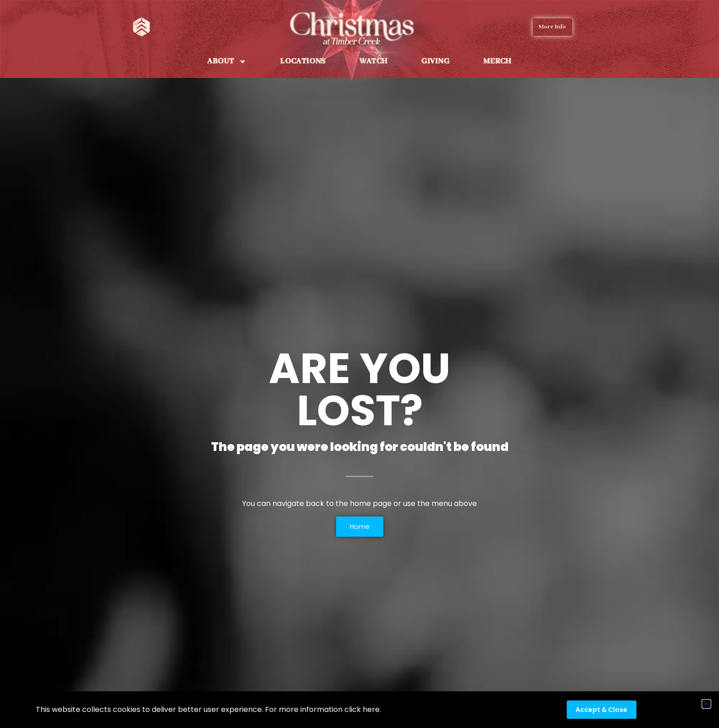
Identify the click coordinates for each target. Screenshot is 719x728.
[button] (706, 704)
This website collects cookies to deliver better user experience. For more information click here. (208, 709)
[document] (359, 364)
